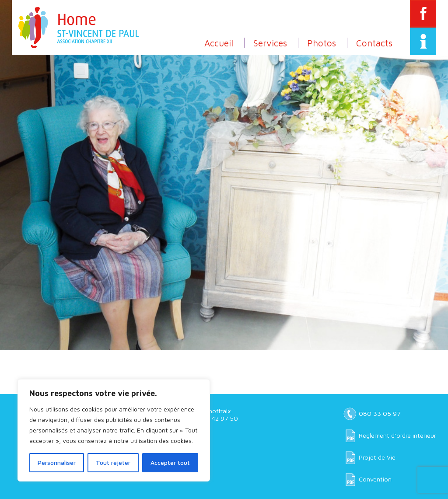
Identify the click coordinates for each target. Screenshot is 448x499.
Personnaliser (57, 462)
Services (270, 43)
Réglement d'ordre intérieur (397, 435)
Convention (375, 479)
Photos (322, 43)
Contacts (374, 43)
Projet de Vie (377, 457)
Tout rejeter (113, 462)
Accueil (219, 43)
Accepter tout (170, 462)
